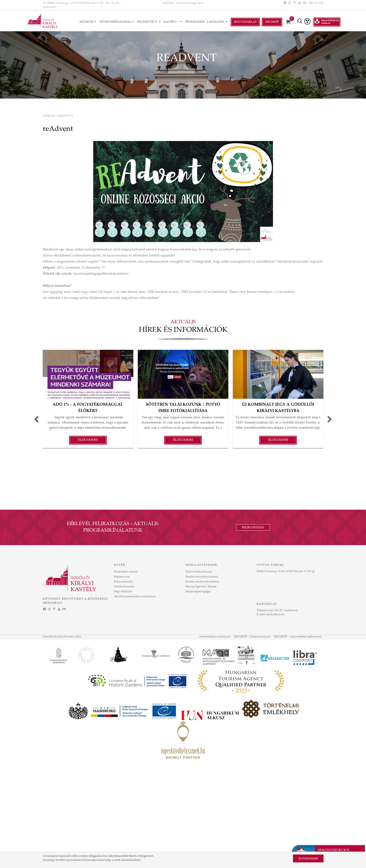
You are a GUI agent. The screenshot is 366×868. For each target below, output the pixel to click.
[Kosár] (290, 22)
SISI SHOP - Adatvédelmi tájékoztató (297, 637)
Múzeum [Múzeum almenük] (88, 22)
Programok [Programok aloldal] (195, 22)
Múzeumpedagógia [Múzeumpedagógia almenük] (117, 22)
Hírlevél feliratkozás (199, 572)
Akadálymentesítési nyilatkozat (135, 597)
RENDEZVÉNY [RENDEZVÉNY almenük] (149, 22)
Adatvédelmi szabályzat (215, 637)
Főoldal (49, 116)
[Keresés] (300, 21)
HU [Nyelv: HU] (311, 3)
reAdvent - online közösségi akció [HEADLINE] (183, 3)
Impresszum (122, 577)
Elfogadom (308, 858)
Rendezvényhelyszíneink (202, 577)
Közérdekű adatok (126, 572)
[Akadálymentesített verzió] (307, 21)
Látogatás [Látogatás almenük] (217, 22)
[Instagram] (290, 3)
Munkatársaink (124, 587)
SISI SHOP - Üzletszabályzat (252, 637)
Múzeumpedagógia (198, 592)
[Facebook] (285, 3)
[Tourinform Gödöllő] (327, 22)
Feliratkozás (253, 528)
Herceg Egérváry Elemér (201, 587)
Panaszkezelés (123, 582)
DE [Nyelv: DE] (321, 3)
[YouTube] (299, 3)
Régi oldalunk (123, 592)
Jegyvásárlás (245, 22)
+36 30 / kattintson (286, 610)
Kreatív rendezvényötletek (202, 582)
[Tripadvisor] (304, 3)
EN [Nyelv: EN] (316, 3)
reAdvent (66, 116)
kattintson (278, 615)
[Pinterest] (295, 3)
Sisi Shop (272, 22)
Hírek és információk (183, 330)
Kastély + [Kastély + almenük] (173, 22)
